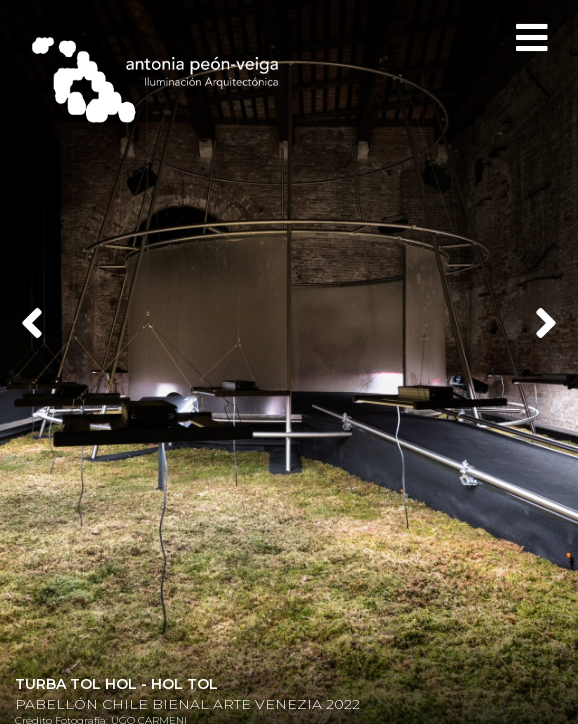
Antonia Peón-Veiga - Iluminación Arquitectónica (165, 80)
